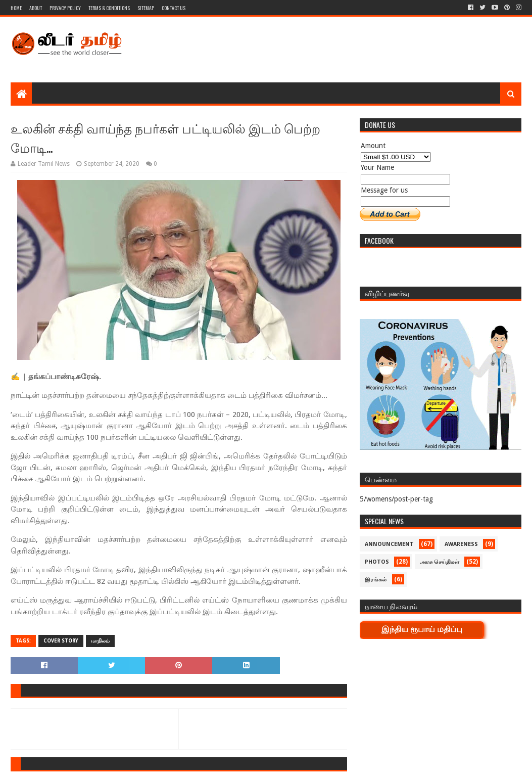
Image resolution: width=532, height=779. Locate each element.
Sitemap (146, 8)
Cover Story (61, 641)
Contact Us (174, 8)
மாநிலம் (100, 641)
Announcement (389, 544)
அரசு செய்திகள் (440, 562)
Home (16, 8)
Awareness (461, 544)
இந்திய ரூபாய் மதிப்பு (422, 629)
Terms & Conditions (109, 8)
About (36, 8)
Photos (377, 562)
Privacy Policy (65, 8)
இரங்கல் (376, 580)
